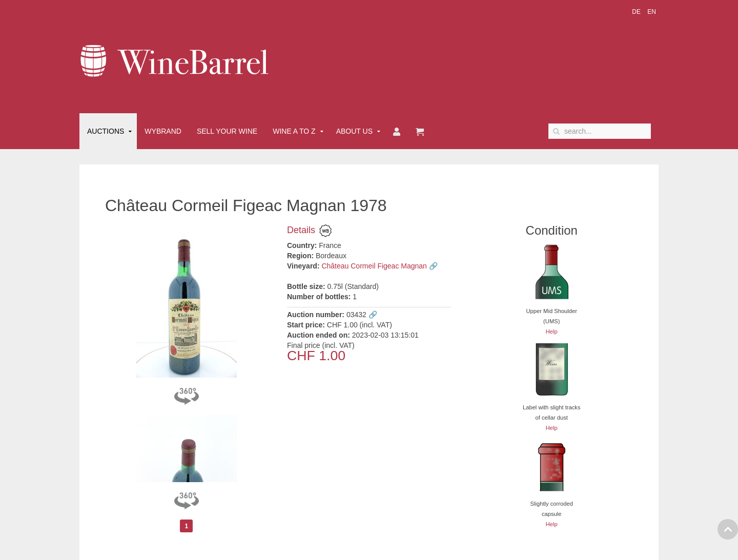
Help (552, 331)
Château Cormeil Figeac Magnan (374, 266)
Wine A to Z (294, 131)
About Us (354, 131)
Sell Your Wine (227, 131)
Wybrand (163, 131)
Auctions (106, 131)
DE (637, 12)
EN (652, 12)
